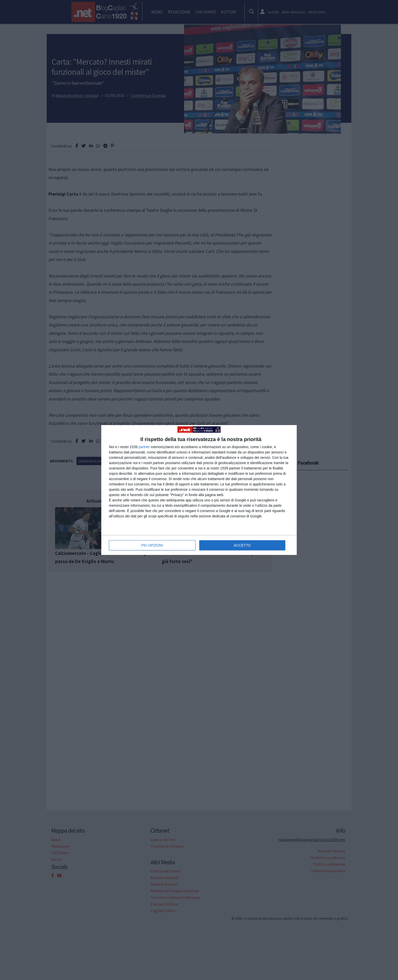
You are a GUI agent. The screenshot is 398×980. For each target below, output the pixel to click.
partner (144, 447)
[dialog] (199, 490)
